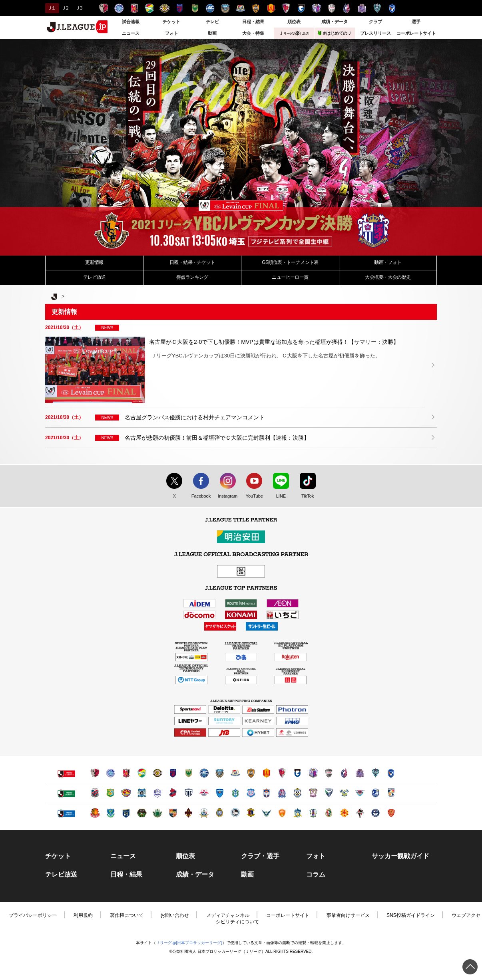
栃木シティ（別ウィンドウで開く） (188, 793)
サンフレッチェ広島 (362, 8)
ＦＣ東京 (180, 8)
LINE (277, 496)
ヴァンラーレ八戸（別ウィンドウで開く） (111, 793)
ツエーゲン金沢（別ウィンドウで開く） (188, 813)
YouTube (252, 496)
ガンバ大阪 (301, 8)
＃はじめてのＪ (335, 33)
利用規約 (83, 915)
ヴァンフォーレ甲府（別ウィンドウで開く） (251, 793)
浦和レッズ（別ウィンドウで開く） (126, 773)
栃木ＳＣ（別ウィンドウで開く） (111, 813)
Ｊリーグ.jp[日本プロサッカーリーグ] (189, 943)
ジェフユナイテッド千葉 (149, 8)
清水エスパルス (256, 8)
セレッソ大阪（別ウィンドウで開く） (313, 773)
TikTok (304, 496)
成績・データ (335, 22)
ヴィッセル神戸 (332, 8)
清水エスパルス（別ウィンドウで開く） (251, 773)
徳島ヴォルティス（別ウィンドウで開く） (329, 793)
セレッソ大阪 (316, 8)
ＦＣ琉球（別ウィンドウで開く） (391, 813)
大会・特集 (253, 33)
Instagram (226, 496)
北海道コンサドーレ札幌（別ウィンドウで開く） (95, 793)
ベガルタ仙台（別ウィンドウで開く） (126, 793)
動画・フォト (388, 262)
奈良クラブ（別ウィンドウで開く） (251, 813)
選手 (416, 22)
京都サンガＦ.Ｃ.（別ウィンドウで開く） (282, 773)
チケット (171, 22)
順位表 (294, 22)
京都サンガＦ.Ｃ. (286, 8)
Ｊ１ (51, 8)
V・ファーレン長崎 (392, 8)
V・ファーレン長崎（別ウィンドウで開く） (391, 773)
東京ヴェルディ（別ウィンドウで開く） (188, 773)
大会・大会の (388, 277)
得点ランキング (192, 277)
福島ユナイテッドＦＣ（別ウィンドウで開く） (95, 813)
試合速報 (131, 22)
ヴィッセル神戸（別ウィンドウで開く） (329, 773)
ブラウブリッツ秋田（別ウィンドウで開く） (142, 793)
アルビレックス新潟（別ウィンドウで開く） (266, 793)
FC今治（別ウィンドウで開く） (344, 793)
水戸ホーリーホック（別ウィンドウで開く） (111, 773)
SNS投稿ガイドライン (411, 915)
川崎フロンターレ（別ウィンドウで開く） (220, 773)
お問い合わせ (175, 915)
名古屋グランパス (271, 8)
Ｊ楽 (294, 33)
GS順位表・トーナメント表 (290, 262)
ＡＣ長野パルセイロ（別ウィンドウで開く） (173, 813)
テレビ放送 (95, 277)
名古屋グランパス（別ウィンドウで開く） (266, 773)
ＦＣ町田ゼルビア (210, 8)
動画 (212, 33)
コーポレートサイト (416, 33)
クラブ (375, 22)
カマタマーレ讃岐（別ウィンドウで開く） (298, 813)
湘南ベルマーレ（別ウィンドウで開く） (235, 793)
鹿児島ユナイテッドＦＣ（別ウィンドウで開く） (375, 813)
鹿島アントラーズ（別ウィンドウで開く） (95, 773)
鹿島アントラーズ (104, 8)
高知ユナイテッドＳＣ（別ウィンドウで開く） (329, 813)
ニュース (131, 33)
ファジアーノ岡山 (347, 8)
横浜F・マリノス (240, 8)
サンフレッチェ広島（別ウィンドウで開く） (360, 773)
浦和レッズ (134, 8)
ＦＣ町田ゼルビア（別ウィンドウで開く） (204, 773)
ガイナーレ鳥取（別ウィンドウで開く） (266, 813)
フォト (172, 33)
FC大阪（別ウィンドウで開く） (235, 813)
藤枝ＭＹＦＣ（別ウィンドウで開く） (313, 793)
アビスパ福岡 (377, 8)
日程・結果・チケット (192, 262)
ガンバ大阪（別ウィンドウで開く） (298, 773)
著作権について (127, 915)
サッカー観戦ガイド (400, 856)
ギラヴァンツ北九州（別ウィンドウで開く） (344, 813)
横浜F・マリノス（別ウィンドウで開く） (235, 773)
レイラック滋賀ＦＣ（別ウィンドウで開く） (220, 813)
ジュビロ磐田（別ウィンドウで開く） (298, 793)
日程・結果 (253, 22)
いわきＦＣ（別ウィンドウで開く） (173, 793)
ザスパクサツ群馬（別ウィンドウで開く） (126, 813)
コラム (316, 875)
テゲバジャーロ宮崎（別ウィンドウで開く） (391, 793)
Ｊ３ (79, 8)
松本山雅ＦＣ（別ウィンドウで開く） (157, 813)
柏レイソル (164, 8)
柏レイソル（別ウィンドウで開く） (157, 773)
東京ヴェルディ (195, 8)
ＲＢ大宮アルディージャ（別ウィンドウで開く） (204, 793)
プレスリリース (375, 33)
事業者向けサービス (348, 915)
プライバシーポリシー (33, 915)
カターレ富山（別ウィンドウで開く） (282, 793)
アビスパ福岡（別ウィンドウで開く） (375, 773)
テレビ (212, 22)
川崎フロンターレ (225, 8)
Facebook (199, 496)
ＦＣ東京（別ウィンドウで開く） (173, 773)
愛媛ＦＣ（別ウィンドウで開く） (313, 813)
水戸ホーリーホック (119, 8)
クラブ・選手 (260, 856)
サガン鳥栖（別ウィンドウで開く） (360, 793)
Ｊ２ (65, 8)
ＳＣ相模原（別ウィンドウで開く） (142, 813)
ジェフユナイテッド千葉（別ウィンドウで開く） (142, 773)
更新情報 (94, 262)
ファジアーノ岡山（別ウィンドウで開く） (344, 773)
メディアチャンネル (228, 915)
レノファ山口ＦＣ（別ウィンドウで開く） (282, 813)
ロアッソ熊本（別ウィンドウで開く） (360, 813)
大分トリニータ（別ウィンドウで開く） (375, 793)
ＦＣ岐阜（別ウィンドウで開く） (204, 813)
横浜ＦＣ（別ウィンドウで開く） (220, 793)
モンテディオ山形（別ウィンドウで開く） (157, 793)
